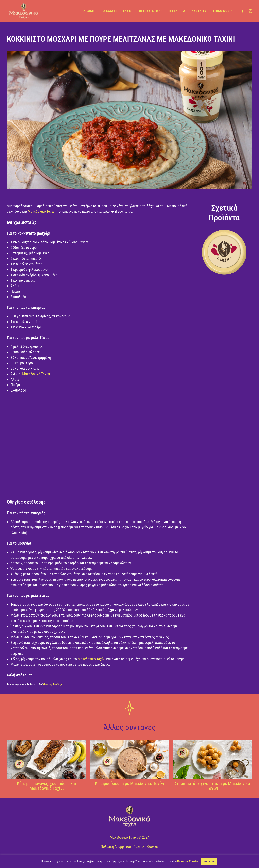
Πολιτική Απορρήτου (116, 846)
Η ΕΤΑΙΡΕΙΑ (177, 11)
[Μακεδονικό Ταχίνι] (23, 11)
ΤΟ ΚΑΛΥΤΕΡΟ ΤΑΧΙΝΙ (117, 11)
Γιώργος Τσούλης (53, 684)
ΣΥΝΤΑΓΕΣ (199, 11)
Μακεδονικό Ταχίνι (42, 211)
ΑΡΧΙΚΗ (89, 11)
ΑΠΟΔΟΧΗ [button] (209, 861)
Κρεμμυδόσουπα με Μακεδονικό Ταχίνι (130, 784)
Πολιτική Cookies (146, 846)
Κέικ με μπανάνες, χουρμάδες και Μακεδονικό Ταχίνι (47, 786)
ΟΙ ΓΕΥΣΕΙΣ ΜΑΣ (151, 11)
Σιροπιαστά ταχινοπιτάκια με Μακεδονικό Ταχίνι (212, 786)
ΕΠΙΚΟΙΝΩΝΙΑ (223, 11)
